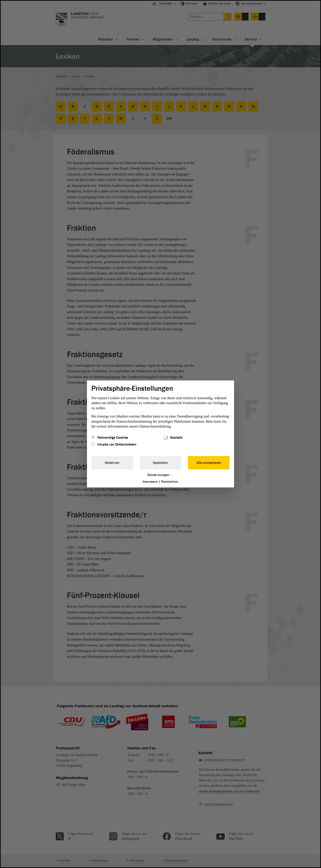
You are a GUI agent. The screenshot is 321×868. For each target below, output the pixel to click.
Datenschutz (170, 481)
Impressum (150, 481)
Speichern (160, 463)
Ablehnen (112, 463)
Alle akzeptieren (209, 463)
